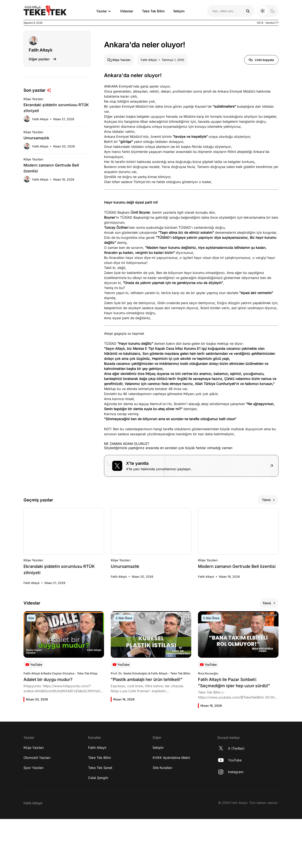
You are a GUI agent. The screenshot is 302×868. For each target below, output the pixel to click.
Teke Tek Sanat (100, 817)
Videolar (127, 11)
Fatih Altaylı (97, 797)
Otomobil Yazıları (37, 807)
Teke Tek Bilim (153, 11)
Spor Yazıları (34, 817)
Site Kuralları (163, 817)
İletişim (179, 11)
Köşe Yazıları (34, 797)
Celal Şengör (98, 827)
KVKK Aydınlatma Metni (171, 807)
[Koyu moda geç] (268, 11)
